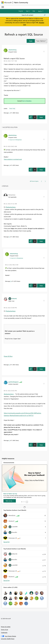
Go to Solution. (27, 101)
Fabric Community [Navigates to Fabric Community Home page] (21, 2)
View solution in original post (13, 159)
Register (21, 11)
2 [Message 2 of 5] (9, 440)
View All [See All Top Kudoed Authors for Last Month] (7, 581)
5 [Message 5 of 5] (9, 165)
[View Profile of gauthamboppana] (13, 382)
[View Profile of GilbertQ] (14, 298)
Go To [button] (40, 11)
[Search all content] (34, 15)
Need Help (12, 108)
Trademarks (4, 632)
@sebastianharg (11, 207)
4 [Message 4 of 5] (9, 237)
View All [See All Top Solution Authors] (7, 542)
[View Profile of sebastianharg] (12, 50)
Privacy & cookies (6, 627)
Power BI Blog (8, 356)
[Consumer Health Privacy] (25, 639)
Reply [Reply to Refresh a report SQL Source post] (41, 117)
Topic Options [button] (41, 41)
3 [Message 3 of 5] (9, 365)
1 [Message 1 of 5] (9, 113)
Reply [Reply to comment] (41, 170)
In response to (15, 140)
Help (34, 11)
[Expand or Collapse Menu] (3, 7)
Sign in (28, 11)
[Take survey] (10, 501)
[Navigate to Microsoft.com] (7, 3)
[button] (31, 41)
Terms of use (4, 630)
